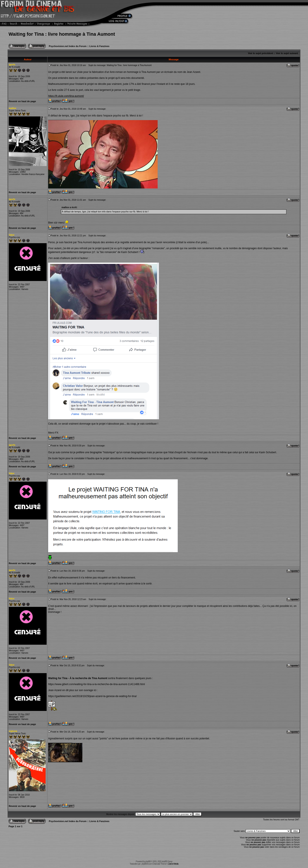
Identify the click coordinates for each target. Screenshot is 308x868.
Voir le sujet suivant (287, 53)
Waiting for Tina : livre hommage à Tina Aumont (62, 34)
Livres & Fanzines (99, 46)
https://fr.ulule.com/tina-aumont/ (66, 96)
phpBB (148, 861)
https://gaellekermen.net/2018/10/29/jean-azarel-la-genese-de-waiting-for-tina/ (92, 696)
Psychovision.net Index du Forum (68, 46)
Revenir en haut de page (22, 101)
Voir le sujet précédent (260, 53)
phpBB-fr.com (147, 864)
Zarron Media (173, 864)
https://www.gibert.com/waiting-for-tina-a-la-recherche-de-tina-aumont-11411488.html (96, 684)
